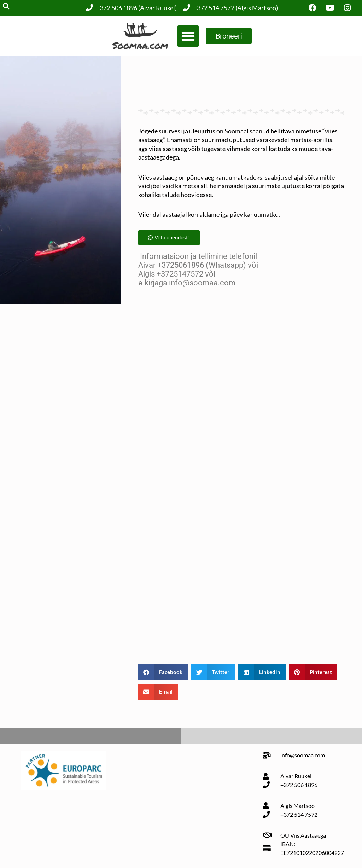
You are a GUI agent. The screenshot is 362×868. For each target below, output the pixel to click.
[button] (187, 36)
